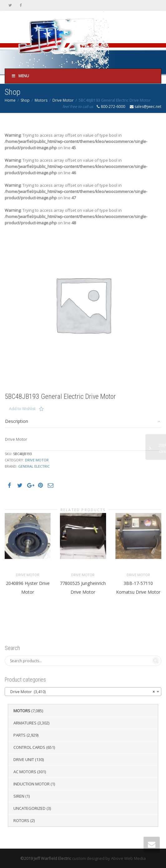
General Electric (34, 466)
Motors (41, 100)
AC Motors (25, 772)
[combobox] (83, 692)
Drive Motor (63, 100)
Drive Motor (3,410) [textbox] (81, 692)
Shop (25, 100)
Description (17, 421)
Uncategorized (29, 808)
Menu (20, 76)
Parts (20, 735)
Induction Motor (32, 784)
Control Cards (29, 747)
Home (10, 100)
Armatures (25, 723)
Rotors (21, 820)
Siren (19, 796)
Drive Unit (24, 759)
